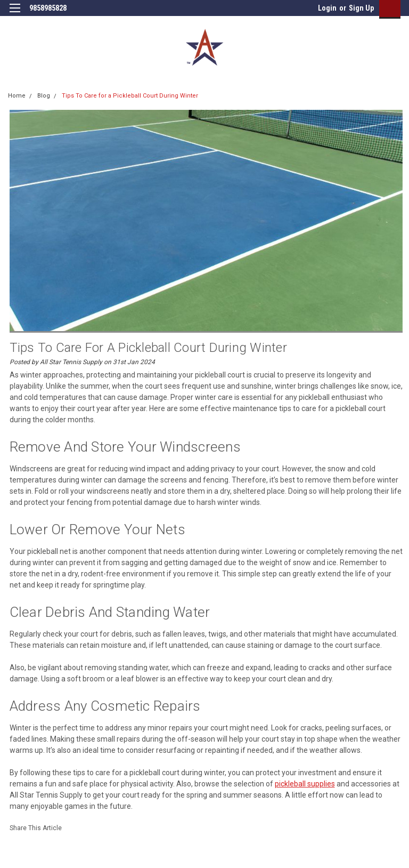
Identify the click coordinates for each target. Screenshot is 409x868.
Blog (44, 96)
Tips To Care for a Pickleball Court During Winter (130, 96)
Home (17, 96)
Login (327, 8)
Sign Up (361, 8)
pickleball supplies (305, 784)
